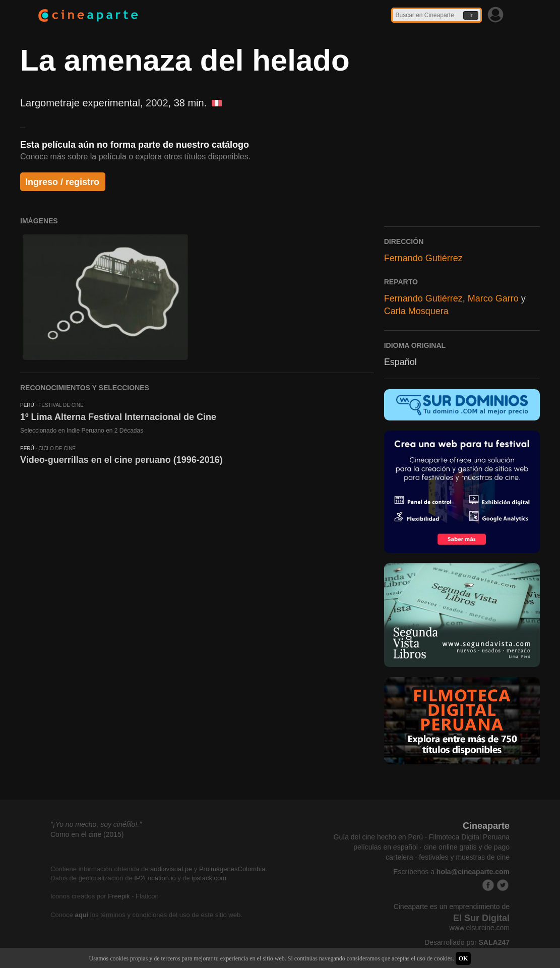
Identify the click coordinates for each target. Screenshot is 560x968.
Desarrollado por (467, 942)
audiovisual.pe (171, 869)
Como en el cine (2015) (87, 834)
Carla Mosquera (416, 311)
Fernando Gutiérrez (423, 258)
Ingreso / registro (62, 182)
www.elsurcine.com (479, 928)
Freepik (119, 896)
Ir (471, 15)
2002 (157, 103)
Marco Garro (493, 298)
